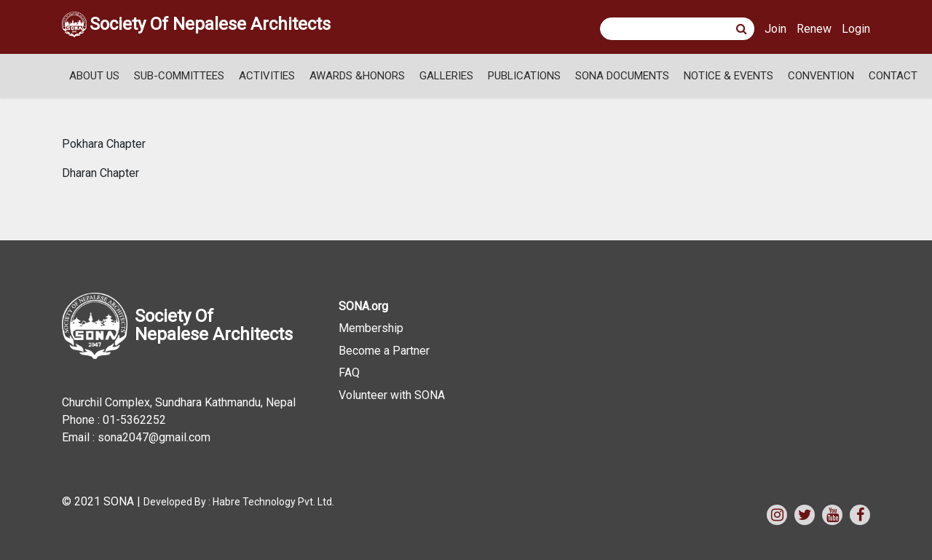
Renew (814, 29)
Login (856, 29)
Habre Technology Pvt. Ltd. (273, 502)
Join (775, 29)
